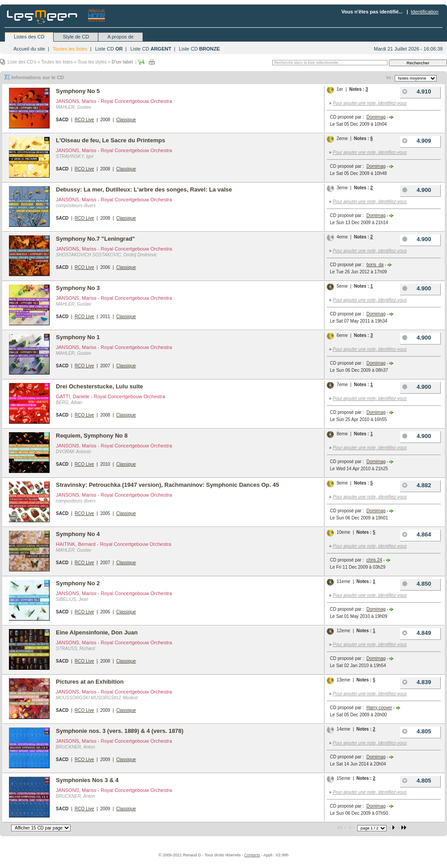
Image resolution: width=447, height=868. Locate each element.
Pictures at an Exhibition (90, 682)
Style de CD (76, 37)
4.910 (416, 91)
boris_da (375, 265)
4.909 (416, 141)
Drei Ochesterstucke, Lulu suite (99, 386)
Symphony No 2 (78, 583)
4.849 (416, 633)
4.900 (416, 190)
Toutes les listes (70, 49)
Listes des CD (29, 37)
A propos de (120, 37)
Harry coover (379, 708)
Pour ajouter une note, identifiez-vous (370, 103)
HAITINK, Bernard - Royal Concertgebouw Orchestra (114, 544)
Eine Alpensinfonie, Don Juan (97, 632)
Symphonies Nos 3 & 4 (87, 780)
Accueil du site (29, 49)
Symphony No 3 (78, 288)
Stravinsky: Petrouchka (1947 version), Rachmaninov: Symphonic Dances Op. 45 (167, 485)
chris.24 (374, 560)
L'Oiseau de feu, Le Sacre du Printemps (110, 140)
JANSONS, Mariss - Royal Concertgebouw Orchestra (114, 101)
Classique (126, 120)
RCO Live (84, 120)
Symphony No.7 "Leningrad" (95, 239)
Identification (425, 12)
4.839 (416, 682)
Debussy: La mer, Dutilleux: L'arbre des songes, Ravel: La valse (144, 189)
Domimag (376, 117)
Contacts (252, 855)
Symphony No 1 (78, 337)
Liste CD (109, 49)
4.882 (416, 485)
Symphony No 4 (78, 534)
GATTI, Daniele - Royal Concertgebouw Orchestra (110, 396)
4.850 (416, 584)
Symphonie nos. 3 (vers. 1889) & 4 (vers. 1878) (120, 731)
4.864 (416, 534)
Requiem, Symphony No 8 (92, 436)
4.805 (416, 731)
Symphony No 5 (78, 91)
